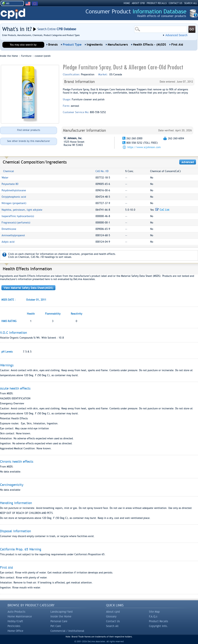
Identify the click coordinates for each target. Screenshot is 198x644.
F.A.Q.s (153, 616)
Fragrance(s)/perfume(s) (16, 223)
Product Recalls (159, 621)
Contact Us (113, 621)
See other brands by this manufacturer (29, 141)
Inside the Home (61, 616)
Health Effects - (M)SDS (150, 45)
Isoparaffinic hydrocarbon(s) (18, 216)
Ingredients (95, 45)
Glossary (111, 616)
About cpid (113, 612)
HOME (127, 3)
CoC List (162, 210)
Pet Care (56, 626)
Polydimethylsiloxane (14, 190)
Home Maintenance (20, 616)
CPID (13, 14)
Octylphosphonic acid (14, 197)
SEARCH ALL (191, 3)
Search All (112, 626)
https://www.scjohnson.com (144, 147)
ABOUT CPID (138, 3)
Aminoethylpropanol (13, 235)
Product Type (72, 45)
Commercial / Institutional (67, 631)
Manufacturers (118, 45)
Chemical (9, 171)
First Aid (177, 45)
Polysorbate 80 (10, 184)
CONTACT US (175, 3)
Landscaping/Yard (62, 612)
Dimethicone (9, 229)
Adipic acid (8, 242)
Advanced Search (176, 35)
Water (5, 178)
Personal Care (59, 621)
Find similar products (29, 130)
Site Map (154, 612)
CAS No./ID (102, 171)
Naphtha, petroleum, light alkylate (22, 210)
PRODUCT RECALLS (157, 3)
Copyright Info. (158, 626)
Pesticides (14, 626)
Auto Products (16, 612)
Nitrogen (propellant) (14, 203)
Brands (53, 45)
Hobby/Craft (15, 621)
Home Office (15, 631)
